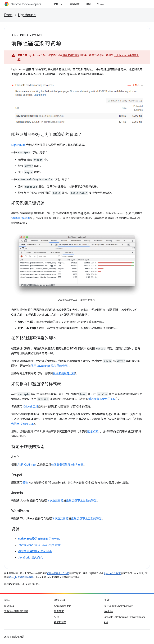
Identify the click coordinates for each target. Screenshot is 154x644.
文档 (56, 4)
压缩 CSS (93, 432)
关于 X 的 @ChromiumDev (118, 606)
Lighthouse (27, 15)
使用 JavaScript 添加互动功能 (49, 366)
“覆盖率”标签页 (21, 218)
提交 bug (9, 606)
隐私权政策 (18, 637)
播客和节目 (60, 622)
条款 (7, 637)
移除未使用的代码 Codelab (35, 551)
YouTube (109, 611)
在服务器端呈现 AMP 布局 (67, 465)
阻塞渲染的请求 (71, 55)
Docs (8, 15)
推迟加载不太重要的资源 (81, 501)
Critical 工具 (31, 407)
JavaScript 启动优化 (31, 558)
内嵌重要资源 (55, 501)
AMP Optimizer (27, 465)
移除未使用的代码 (64, 373)
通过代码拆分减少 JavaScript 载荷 (39, 545)
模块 (25, 483)
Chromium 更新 (63, 606)
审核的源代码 (39, 539)
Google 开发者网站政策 (21, 577)
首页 (13, 35)
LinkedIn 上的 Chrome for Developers (124, 617)
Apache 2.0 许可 (112, 573)
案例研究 (75, 4)
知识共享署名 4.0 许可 (58, 573)
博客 (88, 4)
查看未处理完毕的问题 (16, 611)
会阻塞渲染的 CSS (22, 424)
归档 (57, 617)
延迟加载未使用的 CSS (102, 399)
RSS (106, 622)
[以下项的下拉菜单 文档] (62, 4)
